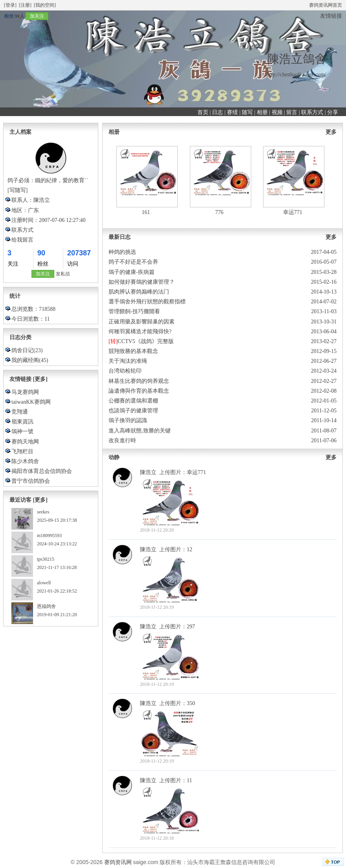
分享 (333, 112)
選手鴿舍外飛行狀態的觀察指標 (147, 302)
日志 (217, 112)
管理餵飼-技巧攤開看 (134, 311)
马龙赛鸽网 (25, 392)
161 (146, 212)
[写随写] (17, 190)
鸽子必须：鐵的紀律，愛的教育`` (48, 180)
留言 (292, 112)
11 (189, 780)
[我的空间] (45, 5)
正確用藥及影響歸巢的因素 (142, 322)
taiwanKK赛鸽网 (31, 402)
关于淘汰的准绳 (128, 361)
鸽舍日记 (22, 350)
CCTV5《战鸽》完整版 (145, 341)
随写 (247, 112)
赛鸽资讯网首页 (326, 5)
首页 (203, 112)
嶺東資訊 (22, 422)
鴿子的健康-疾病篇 (132, 272)
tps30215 (46, 559)
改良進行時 (122, 440)
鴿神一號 (22, 431)
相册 (262, 112)
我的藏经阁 (25, 360)
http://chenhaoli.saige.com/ (296, 75)
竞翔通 (20, 412)
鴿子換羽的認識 (128, 420)
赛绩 (232, 112)
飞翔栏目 (22, 452)
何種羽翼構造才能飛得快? (140, 332)
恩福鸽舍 (46, 606)
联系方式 (312, 112)
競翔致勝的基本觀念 (133, 351)
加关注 (37, 16)
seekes (43, 512)
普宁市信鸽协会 (31, 481)
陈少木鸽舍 (25, 461)
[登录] (10, 5)
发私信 (63, 274)
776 (219, 212)
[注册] (25, 5)
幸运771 (293, 212)
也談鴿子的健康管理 (133, 411)
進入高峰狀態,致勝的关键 (140, 431)
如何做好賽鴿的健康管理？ (142, 282)
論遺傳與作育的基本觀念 (139, 391)
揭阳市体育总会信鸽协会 (42, 471)
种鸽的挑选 (122, 252)
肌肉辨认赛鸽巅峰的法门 (139, 292)
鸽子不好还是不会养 (133, 262)
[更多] (40, 379)
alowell (44, 583)
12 (190, 549)
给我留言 (22, 240)
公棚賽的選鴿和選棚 (133, 401)
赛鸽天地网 (25, 442)
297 (191, 627)
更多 (331, 132)
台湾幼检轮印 (125, 371)
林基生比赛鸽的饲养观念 (139, 381)
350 (191, 703)
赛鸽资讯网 (118, 862)
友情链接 (331, 16)
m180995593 (49, 536)
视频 (277, 112)
